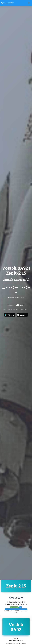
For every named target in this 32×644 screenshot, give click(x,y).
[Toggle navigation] (29, 3)
